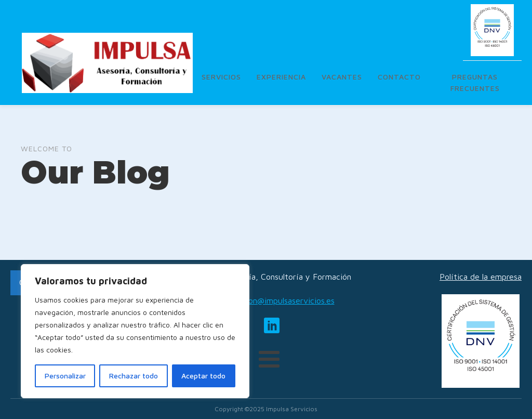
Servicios (221, 77)
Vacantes (342, 77)
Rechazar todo (134, 376)
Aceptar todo (203, 376)
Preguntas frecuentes (475, 82)
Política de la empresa (481, 277)
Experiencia (281, 77)
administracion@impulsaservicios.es (269, 300)
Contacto (399, 77)
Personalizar (65, 376)
